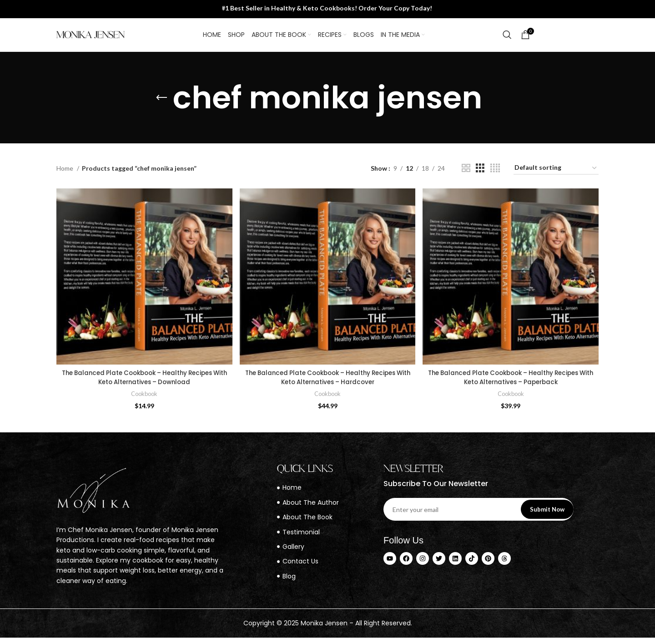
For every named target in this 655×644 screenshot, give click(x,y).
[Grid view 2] (466, 176)
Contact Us (570, 38)
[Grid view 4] (495, 176)
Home (65, 176)
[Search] (507, 39)
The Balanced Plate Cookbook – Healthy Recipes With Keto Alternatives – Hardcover (328, 384)
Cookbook (144, 400)
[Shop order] (556, 176)
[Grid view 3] (480, 176)
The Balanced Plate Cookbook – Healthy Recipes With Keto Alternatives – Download (144, 384)
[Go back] (161, 106)
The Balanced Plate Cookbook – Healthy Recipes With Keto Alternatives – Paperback (511, 384)
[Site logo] (91, 38)
